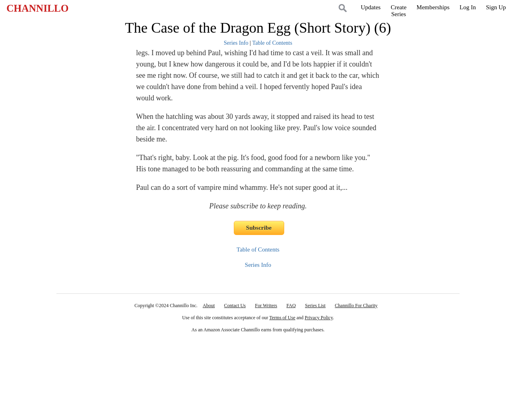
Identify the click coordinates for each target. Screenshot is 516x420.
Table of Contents (272, 43)
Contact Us (235, 306)
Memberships (433, 7)
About (209, 306)
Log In (468, 7)
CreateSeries (398, 11)
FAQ (291, 306)
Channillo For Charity (356, 306)
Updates (371, 7)
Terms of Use (282, 318)
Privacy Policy (319, 318)
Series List (315, 306)
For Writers (266, 306)
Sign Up (496, 7)
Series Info (236, 43)
